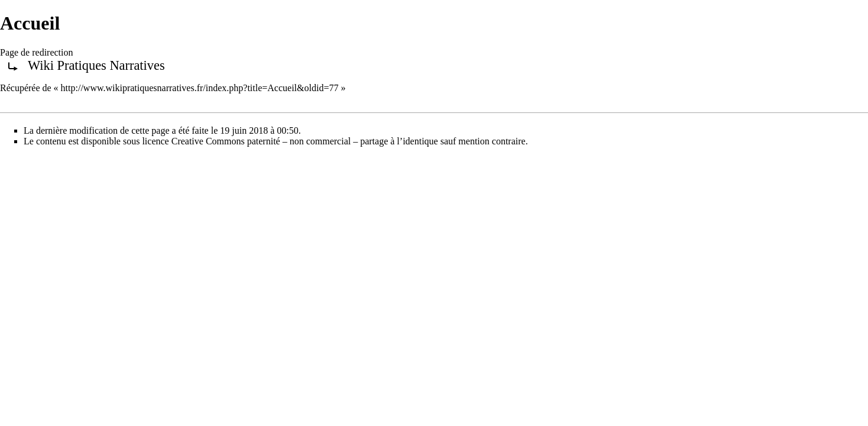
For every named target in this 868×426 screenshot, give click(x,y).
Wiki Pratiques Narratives (96, 65)
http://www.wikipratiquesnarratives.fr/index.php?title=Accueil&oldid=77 (200, 88)
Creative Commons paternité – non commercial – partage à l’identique (305, 141)
